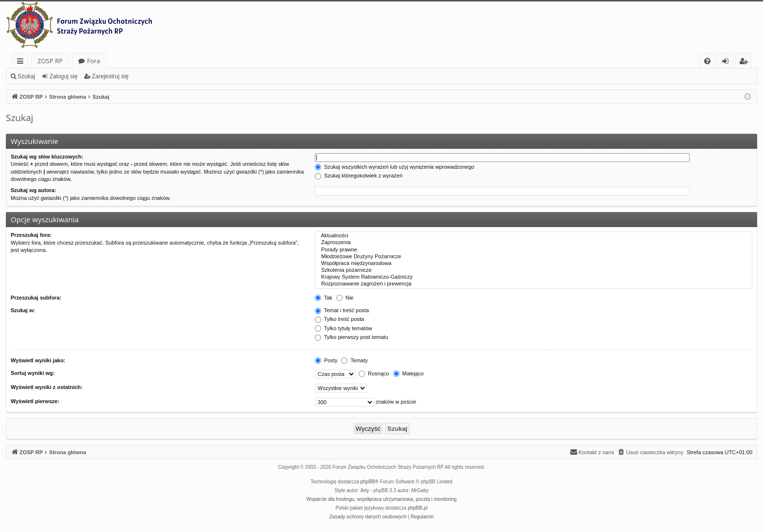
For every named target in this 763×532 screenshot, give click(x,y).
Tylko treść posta (339, 319)
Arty (365, 490)
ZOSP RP (50, 61)
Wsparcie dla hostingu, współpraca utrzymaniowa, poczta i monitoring (381, 499)
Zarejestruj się (110, 76)
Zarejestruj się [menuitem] (746, 62)
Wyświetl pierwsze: (35, 401)
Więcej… (22, 62)
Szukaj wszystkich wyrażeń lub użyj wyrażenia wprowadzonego (395, 167)
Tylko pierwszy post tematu (352, 337)
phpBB (368, 482)
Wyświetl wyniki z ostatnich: (47, 387)
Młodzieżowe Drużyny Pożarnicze (534, 257)
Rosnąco (374, 373)
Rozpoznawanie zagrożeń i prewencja (534, 284)
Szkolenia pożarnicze (534, 270)
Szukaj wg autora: (34, 190)
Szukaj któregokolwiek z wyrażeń (359, 176)
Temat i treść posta (342, 310)
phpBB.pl (418, 508)
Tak (324, 298)
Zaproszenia (534, 243)
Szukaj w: (23, 310)
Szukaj (26, 76)
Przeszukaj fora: (31, 235)
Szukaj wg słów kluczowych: (47, 157)
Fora (94, 61)
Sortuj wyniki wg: (33, 373)
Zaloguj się (63, 76)
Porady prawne (534, 250)
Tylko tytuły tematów (344, 328)
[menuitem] (707, 61)
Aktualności (534, 236)
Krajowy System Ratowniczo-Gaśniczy (534, 277)
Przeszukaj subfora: (36, 298)
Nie (345, 298)
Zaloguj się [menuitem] (727, 62)
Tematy (354, 360)
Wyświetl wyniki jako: (38, 360)
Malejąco (409, 373)
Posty (326, 360)
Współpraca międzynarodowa (534, 264)
